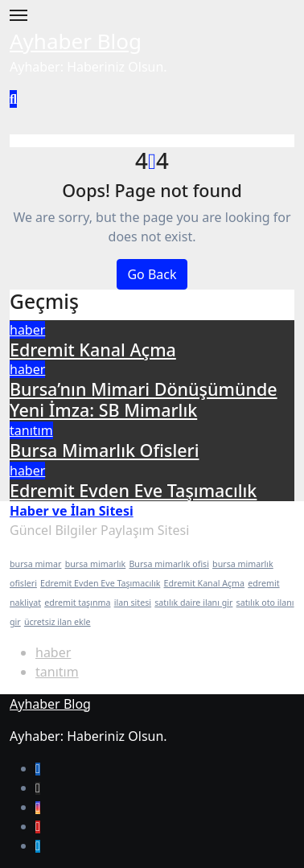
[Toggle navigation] (18, 15)
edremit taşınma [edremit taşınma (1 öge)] (77, 603)
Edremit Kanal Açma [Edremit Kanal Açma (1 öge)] (205, 583)
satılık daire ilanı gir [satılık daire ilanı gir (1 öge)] (193, 603)
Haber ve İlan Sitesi (72, 511)
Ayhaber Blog (76, 41)
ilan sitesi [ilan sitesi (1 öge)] (133, 603)
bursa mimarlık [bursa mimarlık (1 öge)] (96, 564)
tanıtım (31, 430)
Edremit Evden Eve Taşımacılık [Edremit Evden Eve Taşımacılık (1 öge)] (100, 583)
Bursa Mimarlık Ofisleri (104, 450)
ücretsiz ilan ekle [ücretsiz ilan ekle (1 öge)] (58, 622)
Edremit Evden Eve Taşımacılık (133, 490)
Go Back (152, 274)
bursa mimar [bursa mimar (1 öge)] (35, 564)
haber (27, 330)
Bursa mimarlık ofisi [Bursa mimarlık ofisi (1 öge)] (169, 564)
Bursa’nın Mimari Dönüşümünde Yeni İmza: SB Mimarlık (144, 399)
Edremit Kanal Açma (93, 350)
